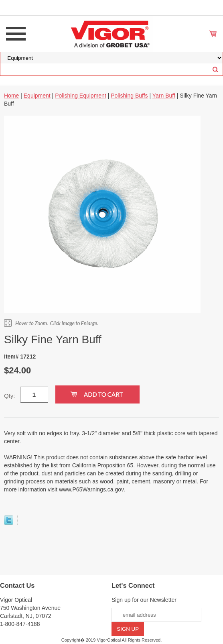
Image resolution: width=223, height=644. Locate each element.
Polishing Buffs (129, 96)
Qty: (10, 396)
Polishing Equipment (81, 96)
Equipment (37, 96)
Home (11, 96)
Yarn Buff (164, 96)
